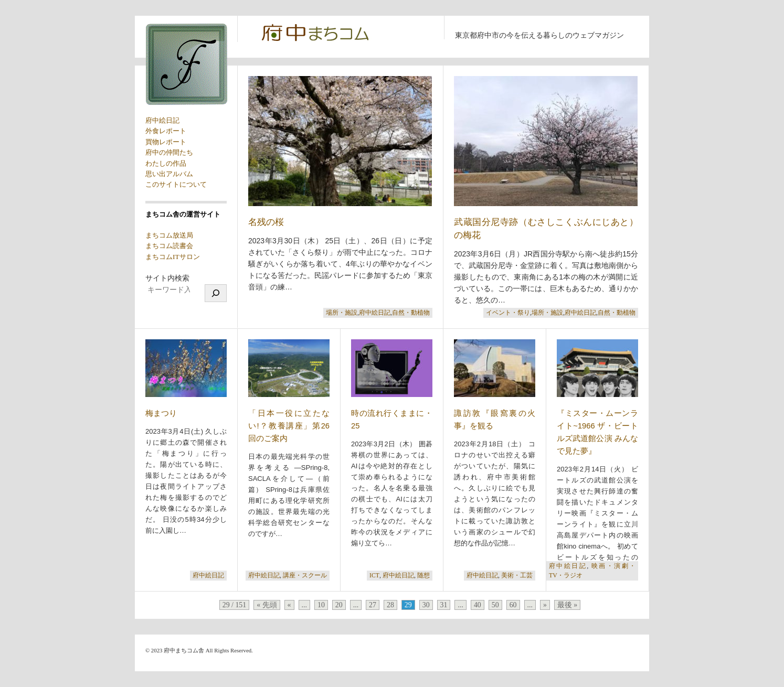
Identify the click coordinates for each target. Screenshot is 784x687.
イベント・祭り (508, 313)
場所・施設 (342, 313)
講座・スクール (305, 576)
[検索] (216, 293)
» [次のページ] (545, 605)
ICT (374, 576)
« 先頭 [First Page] (267, 605)
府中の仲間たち (169, 152)
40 (478, 605)
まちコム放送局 (169, 235)
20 (339, 605)
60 (513, 605)
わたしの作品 (166, 163)
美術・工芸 (517, 576)
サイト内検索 (167, 278)
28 (390, 605)
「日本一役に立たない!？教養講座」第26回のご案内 (289, 426)
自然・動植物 (411, 313)
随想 (423, 576)
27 (373, 605)
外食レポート (166, 131)
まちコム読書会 (169, 246)
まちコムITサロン (173, 257)
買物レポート (166, 142)
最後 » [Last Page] (567, 605)
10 (321, 605)
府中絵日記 (162, 120)
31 (444, 605)
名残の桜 (266, 222)
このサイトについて (176, 184)
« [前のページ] (289, 605)
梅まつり (161, 413)
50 (495, 605)
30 (426, 605)
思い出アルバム (169, 174)
